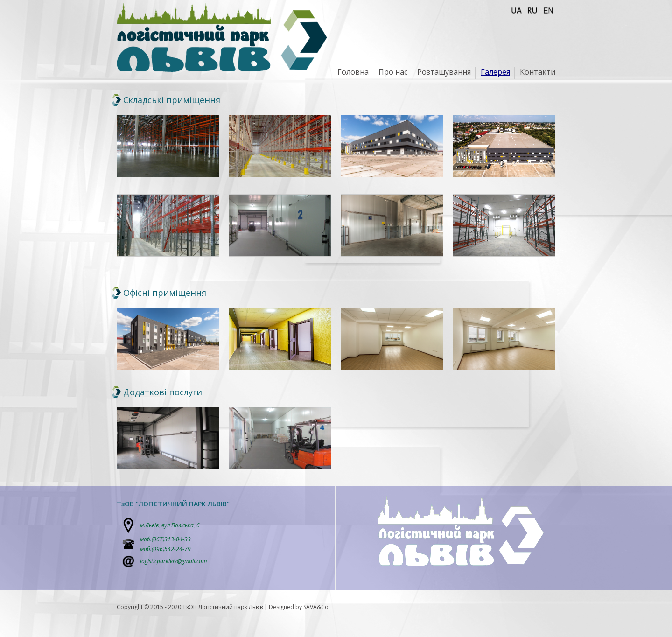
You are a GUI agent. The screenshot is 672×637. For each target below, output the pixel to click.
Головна (353, 72)
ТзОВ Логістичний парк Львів (223, 607)
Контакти (538, 72)
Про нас (393, 72)
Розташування (444, 72)
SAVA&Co (316, 607)
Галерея (495, 72)
